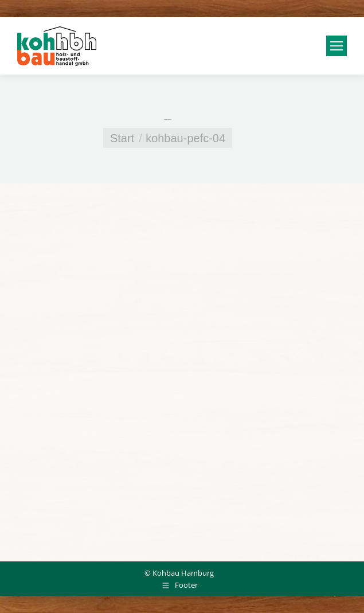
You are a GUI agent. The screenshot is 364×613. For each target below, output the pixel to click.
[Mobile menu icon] (336, 46)
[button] (21, 592)
